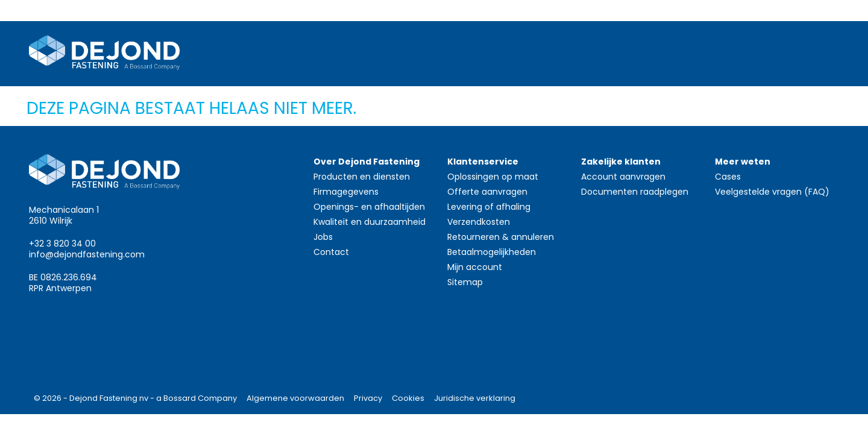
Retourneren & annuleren (501, 237)
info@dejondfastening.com (87, 254)
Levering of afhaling (489, 207)
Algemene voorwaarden (295, 398)
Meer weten (743, 162)
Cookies (408, 398)
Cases (728, 177)
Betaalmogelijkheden (492, 252)
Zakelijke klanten (621, 162)
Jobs (323, 237)
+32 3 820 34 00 (62, 244)
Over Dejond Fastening (366, 162)
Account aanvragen (623, 177)
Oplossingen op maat (493, 177)
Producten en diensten (362, 177)
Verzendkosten (479, 222)
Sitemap (465, 282)
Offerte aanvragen (487, 192)
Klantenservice (483, 162)
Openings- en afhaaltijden (369, 207)
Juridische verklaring (475, 398)
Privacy (368, 398)
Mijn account (475, 267)
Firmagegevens (346, 192)
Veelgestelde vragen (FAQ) (772, 192)
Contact (331, 252)
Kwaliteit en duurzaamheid (370, 222)
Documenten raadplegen (635, 192)
